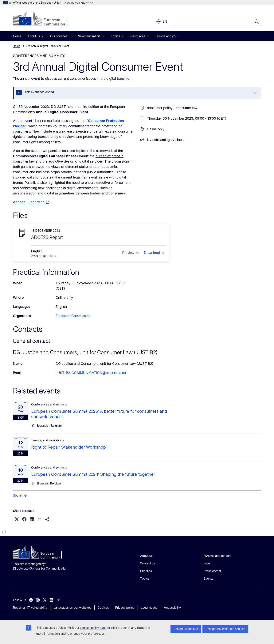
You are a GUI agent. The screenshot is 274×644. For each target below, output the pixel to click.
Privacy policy (125, 608)
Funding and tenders (217, 556)
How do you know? (79, 3)
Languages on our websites (72, 608)
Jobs (207, 563)
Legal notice (149, 608)
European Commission (73, 316)
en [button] (162, 21)
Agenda (19, 202)
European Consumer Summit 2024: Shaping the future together (93, 474)
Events (208, 578)
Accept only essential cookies (225, 629)
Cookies (103, 608)
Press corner (212, 571)
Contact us (148, 563)
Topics (145, 578)
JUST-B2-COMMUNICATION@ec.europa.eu (91, 373)
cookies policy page (93, 628)
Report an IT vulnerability (30, 608)
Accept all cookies (186, 629)
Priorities (146, 571)
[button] (131, 253)
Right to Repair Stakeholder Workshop (68, 447)
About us (146, 556)
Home (17, 36)
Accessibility (172, 608)
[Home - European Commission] (44, 19)
